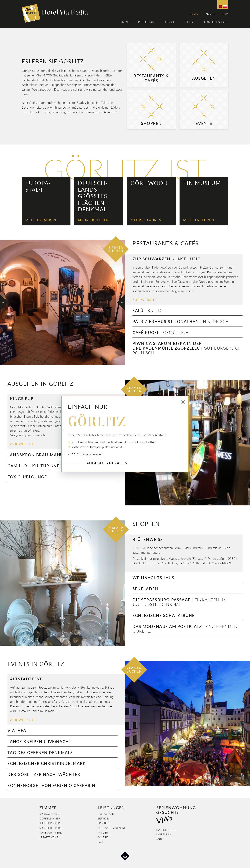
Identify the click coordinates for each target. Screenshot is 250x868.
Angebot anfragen (107, 463)
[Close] (183, 402)
